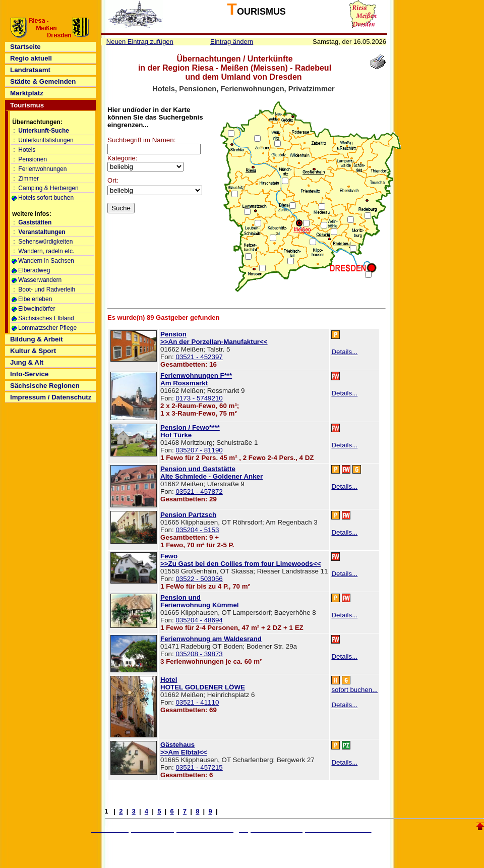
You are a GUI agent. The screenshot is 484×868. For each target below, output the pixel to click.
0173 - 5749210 (199, 398)
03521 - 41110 (197, 702)
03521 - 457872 (199, 491)
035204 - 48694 (199, 620)
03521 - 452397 (199, 357)
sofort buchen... (354, 690)
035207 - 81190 (199, 450)
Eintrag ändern (232, 42)
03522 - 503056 (199, 579)
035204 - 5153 (197, 530)
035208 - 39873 (199, 654)
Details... (344, 352)
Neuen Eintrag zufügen (140, 42)
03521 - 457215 (199, 767)
